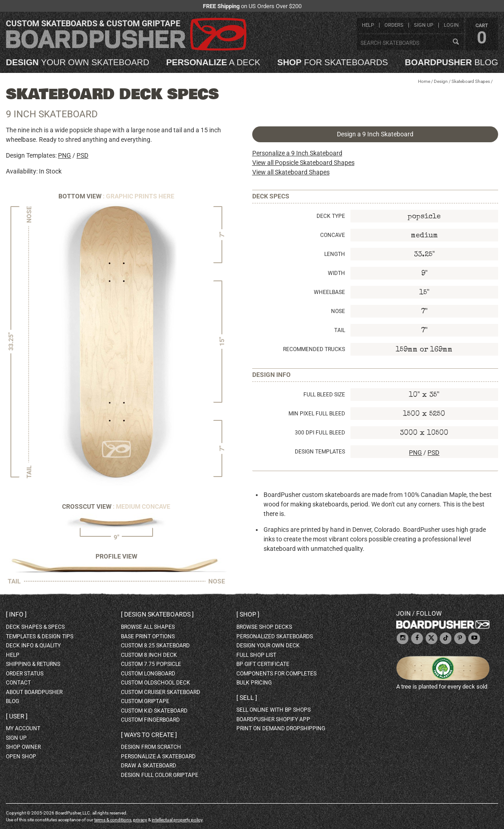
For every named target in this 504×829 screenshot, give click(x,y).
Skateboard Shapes (471, 81)
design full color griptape (160, 775)
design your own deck (268, 646)
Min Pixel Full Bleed (317, 414)
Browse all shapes (148, 627)
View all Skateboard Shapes (291, 172)
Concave (333, 235)
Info (16, 614)
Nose (338, 311)
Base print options (148, 636)
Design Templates (320, 452)
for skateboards (332, 63)
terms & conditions (113, 820)
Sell (247, 698)
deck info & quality (33, 646)
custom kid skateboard (154, 711)
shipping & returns (33, 664)
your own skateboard (78, 63)
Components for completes (276, 674)
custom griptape (145, 701)
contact (18, 683)
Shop (248, 614)
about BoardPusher (34, 692)
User (17, 716)
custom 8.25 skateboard (155, 646)
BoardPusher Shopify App (273, 719)
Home (424, 81)
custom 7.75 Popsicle (151, 664)
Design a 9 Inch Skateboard (375, 134)
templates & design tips (40, 636)
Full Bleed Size (324, 395)
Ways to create (149, 735)
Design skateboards (157, 614)
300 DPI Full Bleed (320, 433)
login (451, 25)
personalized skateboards (275, 636)
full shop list (256, 655)
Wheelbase (329, 292)
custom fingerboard (150, 720)
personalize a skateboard (158, 757)
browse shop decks (264, 627)
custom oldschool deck (156, 683)
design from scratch (151, 747)
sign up (424, 25)
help (368, 25)
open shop (21, 757)
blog (451, 63)
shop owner (23, 747)
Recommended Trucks (314, 349)
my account (23, 728)
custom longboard (148, 674)
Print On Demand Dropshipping (281, 728)
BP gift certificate (263, 664)
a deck (213, 63)
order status (25, 674)
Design (441, 81)
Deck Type (331, 216)
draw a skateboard (149, 766)
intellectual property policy (177, 820)
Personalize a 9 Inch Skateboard (297, 153)
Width (336, 273)
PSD (82, 155)
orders (394, 25)
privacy (140, 820)
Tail (340, 330)
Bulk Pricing (254, 683)
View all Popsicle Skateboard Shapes (303, 163)
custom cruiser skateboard (161, 692)
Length (335, 254)
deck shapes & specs (35, 627)
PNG (65, 155)
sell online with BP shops (274, 710)
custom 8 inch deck (149, 655)
